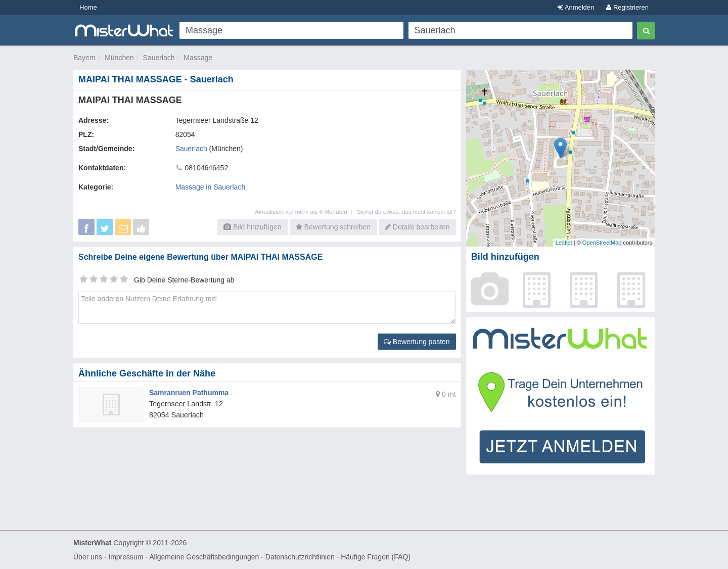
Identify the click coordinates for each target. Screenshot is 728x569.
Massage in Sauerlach (211, 187)
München (119, 58)
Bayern (84, 58)
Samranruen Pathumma (189, 393)
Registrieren (627, 7)
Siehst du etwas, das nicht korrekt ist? (406, 211)
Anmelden (576, 7)
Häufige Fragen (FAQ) (376, 557)
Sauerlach (159, 58)
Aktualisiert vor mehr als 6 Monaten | (306, 211)
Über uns (88, 557)
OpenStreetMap (602, 243)
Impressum (126, 557)
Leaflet (564, 243)
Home (88, 7)
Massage (198, 58)
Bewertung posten (417, 342)
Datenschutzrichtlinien (300, 557)
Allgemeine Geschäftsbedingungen (204, 557)
